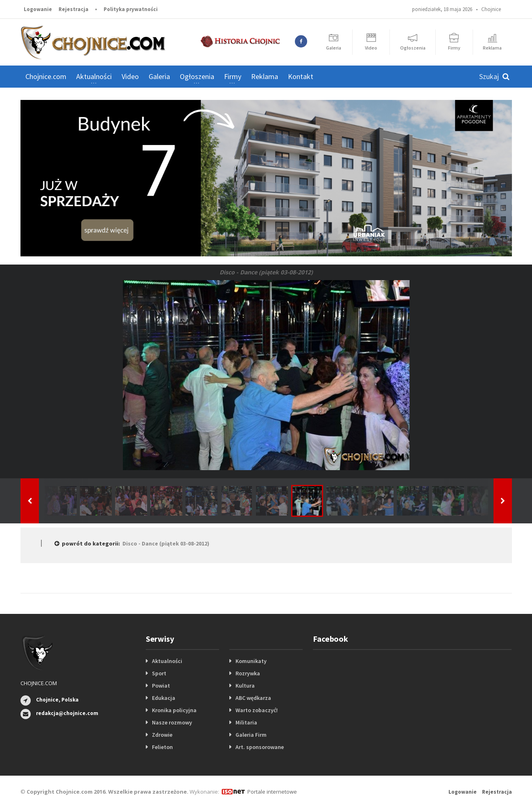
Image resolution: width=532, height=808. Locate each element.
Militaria (246, 722)
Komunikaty (251, 661)
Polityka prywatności (131, 9)
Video (130, 76)
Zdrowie (162, 735)
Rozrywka (248, 673)
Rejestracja (74, 9)
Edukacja (164, 698)
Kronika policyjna (174, 710)
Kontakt (301, 76)
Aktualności (167, 661)
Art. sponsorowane (260, 747)
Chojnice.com (46, 76)
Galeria (159, 76)
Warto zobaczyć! (257, 710)
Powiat (161, 686)
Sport (159, 673)
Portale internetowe (272, 792)
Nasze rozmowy (172, 722)
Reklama (265, 76)
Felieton (162, 747)
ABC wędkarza (253, 698)
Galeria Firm (251, 735)
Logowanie (38, 9)
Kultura (245, 686)
